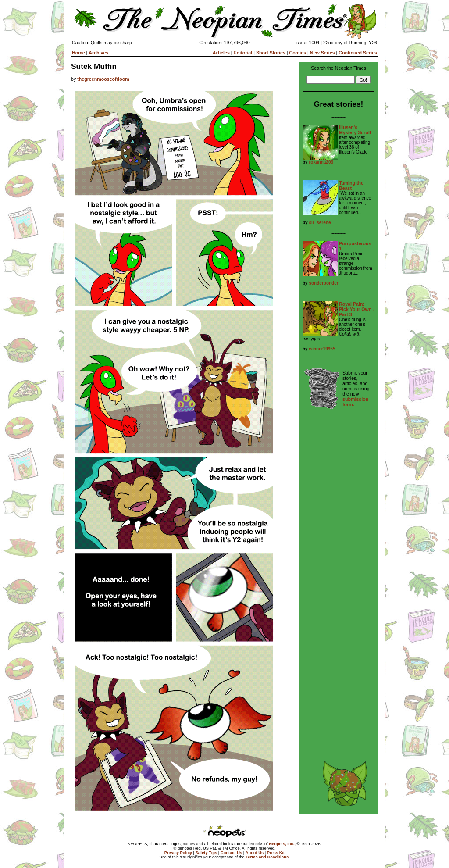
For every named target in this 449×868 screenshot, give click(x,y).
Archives (98, 53)
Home (78, 53)
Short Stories (271, 53)
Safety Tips (207, 853)
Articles (221, 53)
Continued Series (358, 53)
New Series (322, 53)
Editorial (243, 53)
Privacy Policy (178, 853)
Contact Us (231, 853)
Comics (298, 53)
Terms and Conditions (267, 857)
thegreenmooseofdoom (103, 79)
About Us (255, 853)
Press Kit (276, 853)
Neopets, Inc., (282, 844)
